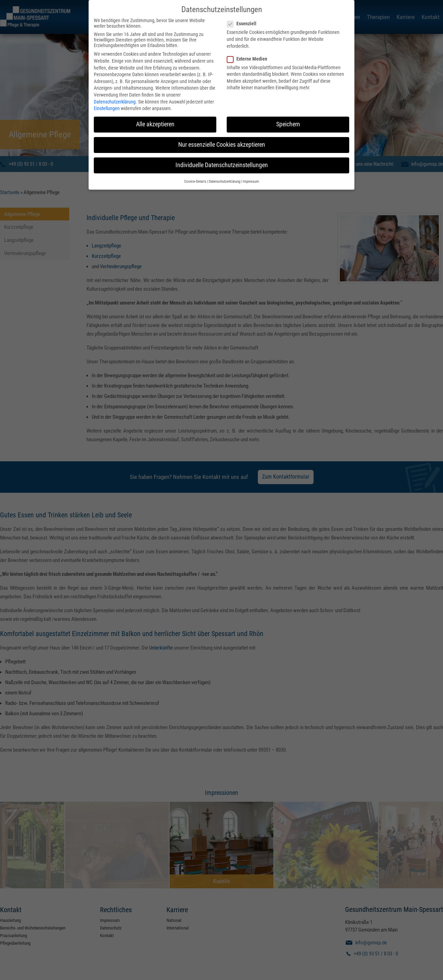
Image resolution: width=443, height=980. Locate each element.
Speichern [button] (288, 116)
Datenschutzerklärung (115, 93)
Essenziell (244, 15)
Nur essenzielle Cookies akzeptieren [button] (222, 136)
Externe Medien (249, 50)
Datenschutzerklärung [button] (224, 173)
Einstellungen (107, 100)
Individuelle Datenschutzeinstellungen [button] (222, 156)
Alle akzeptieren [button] (155, 116)
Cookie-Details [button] (195, 173)
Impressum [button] (251, 173)
